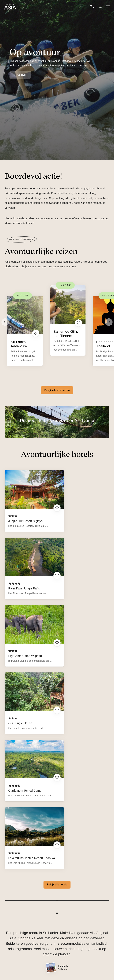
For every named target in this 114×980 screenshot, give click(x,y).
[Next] (109, 322)
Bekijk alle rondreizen (57, 390)
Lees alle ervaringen (83, 873)
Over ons (10, 932)
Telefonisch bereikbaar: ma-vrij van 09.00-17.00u (79, 949)
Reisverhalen (13, 941)
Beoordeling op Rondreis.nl (29, 875)
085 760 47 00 (66, 932)
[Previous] (5, 322)
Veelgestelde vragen (17, 949)
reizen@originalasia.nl (70, 941)
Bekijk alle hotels (57, 694)
